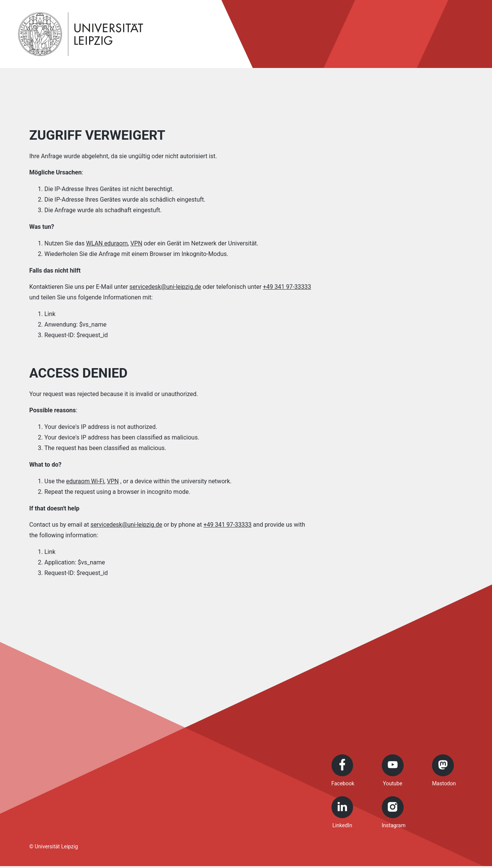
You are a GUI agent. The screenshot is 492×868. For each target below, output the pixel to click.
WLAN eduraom (107, 243)
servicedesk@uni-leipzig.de (166, 287)
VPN (137, 243)
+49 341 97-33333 (229, 525)
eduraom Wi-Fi (86, 481)
